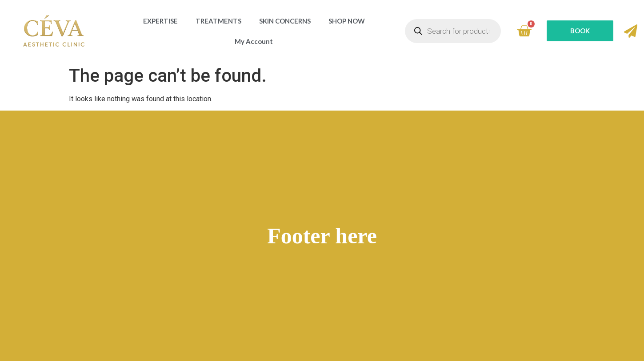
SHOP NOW (347, 21)
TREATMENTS (218, 21)
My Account (254, 41)
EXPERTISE (160, 21)
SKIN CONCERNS (285, 21)
